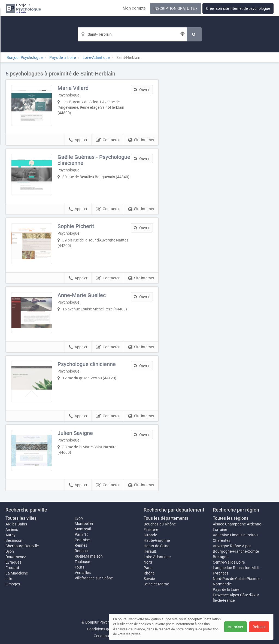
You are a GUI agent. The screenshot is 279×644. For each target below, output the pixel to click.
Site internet (141, 140)
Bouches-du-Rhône (160, 524)
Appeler (78, 140)
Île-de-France (224, 600)
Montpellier (84, 524)
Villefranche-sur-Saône (94, 578)
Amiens (12, 530)
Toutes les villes (21, 518)
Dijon (10, 551)
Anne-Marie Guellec (82, 295)
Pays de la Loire (226, 589)
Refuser (259, 627)
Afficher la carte (220, 148)
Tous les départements (166, 518)
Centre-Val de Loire (229, 562)
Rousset (82, 551)
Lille (9, 579)
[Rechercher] (194, 34)
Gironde (150, 535)
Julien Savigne (75, 433)
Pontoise (82, 540)
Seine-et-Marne (156, 584)
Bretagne (221, 557)
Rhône (149, 573)
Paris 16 (82, 534)
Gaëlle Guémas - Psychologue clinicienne (94, 160)
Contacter (108, 140)
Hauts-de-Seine (156, 546)
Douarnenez (16, 557)
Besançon (14, 540)
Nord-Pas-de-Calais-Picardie (236, 579)
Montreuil (83, 529)
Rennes (81, 545)
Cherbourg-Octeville (22, 546)
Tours (79, 567)
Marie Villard (73, 88)
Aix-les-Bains (16, 524)
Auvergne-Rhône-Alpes (232, 546)
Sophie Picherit (76, 226)
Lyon (79, 518)
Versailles (83, 573)
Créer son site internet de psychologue (238, 8)
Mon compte (134, 8)
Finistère (151, 530)
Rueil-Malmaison (89, 556)
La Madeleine (17, 573)
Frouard (12, 568)
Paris (148, 568)
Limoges (13, 584)
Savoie (149, 579)
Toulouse (82, 562)
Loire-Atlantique (157, 557)
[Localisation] (132, 34)
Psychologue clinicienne (87, 364)
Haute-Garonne (157, 540)
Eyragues (13, 562)
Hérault (150, 551)
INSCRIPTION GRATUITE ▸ (175, 8)
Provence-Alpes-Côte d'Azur (236, 595)
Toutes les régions (231, 518)
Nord (148, 562)
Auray (10, 535)
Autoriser (236, 627)
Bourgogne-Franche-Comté (236, 551)
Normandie (222, 584)
